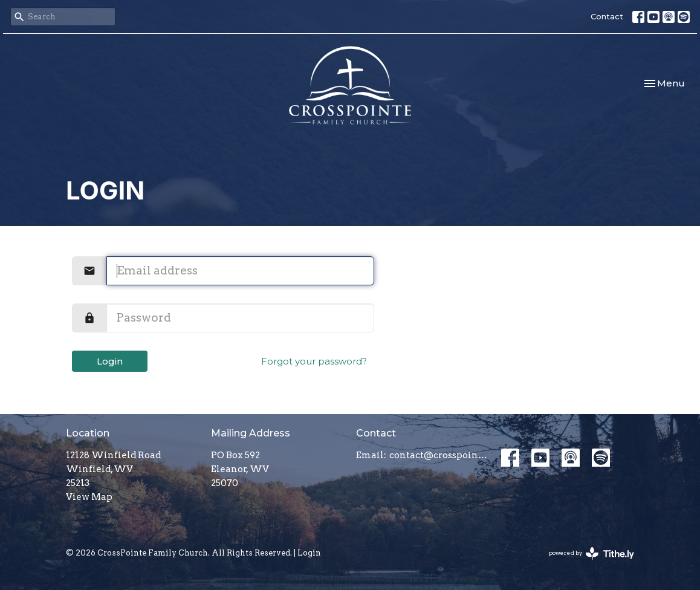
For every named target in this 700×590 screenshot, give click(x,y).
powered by (591, 553)
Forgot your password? (314, 361)
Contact (607, 16)
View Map (89, 497)
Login (110, 361)
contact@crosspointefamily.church (439, 455)
